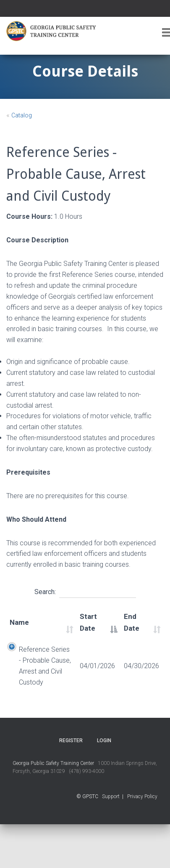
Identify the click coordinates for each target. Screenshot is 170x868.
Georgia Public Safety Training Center (53, 763)
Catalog (22, 115)
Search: (85, 591)
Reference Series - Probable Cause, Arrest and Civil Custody (45, 666)
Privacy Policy (142, 796)
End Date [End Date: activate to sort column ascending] (132, 622)
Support (111, 796)
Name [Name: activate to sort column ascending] (19, 622)
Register (71, 741)
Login (104, 741)
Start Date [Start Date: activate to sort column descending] (88, 622)
